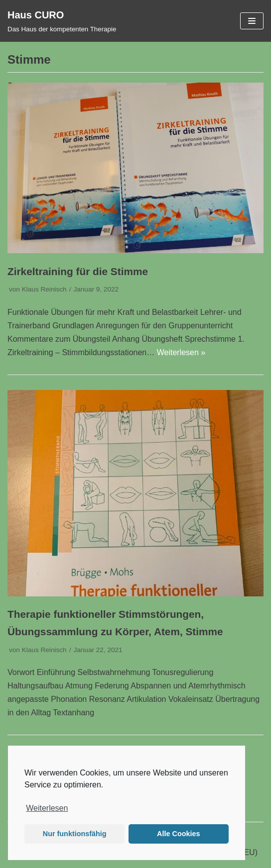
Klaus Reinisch (44, 289)
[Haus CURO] (62, 21)
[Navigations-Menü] (252, 21)
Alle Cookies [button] (178, 834)
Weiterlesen (47, 808)
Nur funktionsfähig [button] (75, 834)
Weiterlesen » (181, 352)
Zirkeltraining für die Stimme (78, 271)
